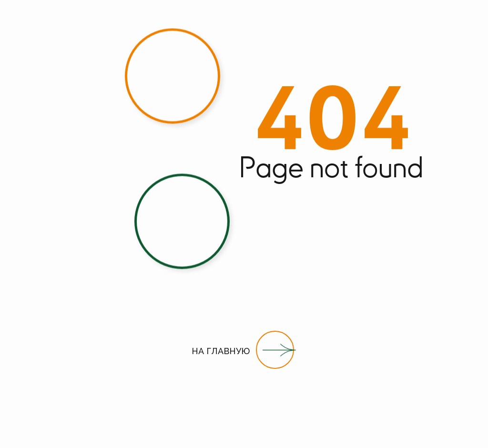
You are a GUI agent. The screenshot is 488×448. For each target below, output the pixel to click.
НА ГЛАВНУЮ (221, 351)
